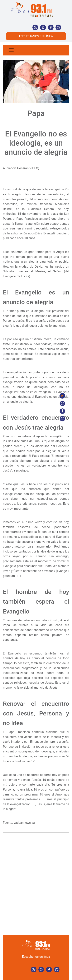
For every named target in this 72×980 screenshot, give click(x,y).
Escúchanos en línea (36, 957)
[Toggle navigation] (11, 50)
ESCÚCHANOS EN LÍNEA (36, 36)
